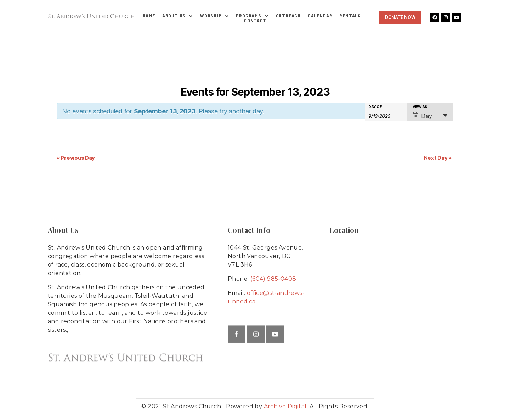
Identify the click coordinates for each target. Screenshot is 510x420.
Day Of (375, 107)
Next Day (438, 158)
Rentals (350, 16)
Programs (252, 16)
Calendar (320, 16)
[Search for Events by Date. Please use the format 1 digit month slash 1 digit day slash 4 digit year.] (386, 115)
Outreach (288, 16)
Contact (255, 21)
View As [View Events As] (420, 107)
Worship (214, 16)
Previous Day (76, 158)
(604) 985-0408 (273, 279)
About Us (178, 16)
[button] (400, 17)
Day (423, 116)
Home (149, 16)
